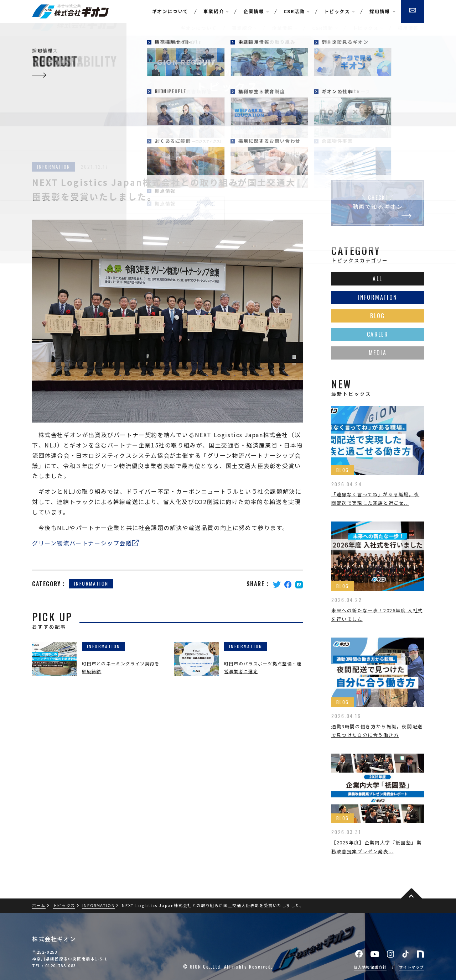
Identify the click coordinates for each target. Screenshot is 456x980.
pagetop (411, 894)
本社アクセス (348, 5)
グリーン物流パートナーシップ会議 (82, 543)
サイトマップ (411, 967)
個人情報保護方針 (370, 967)
